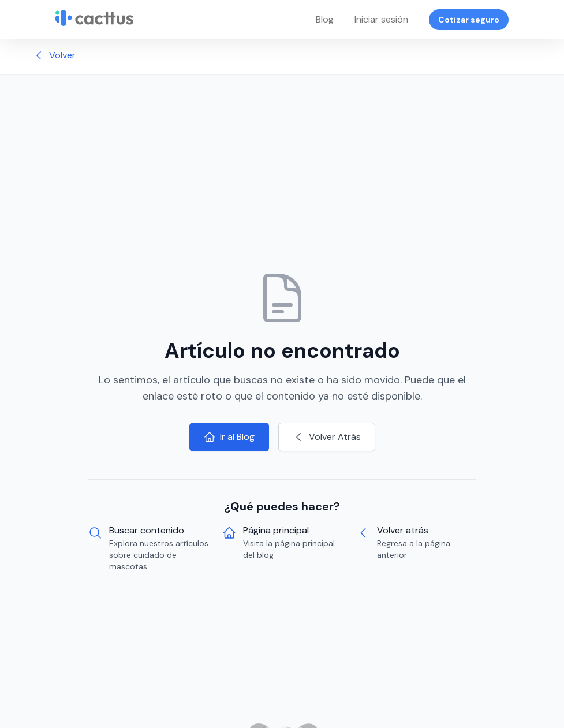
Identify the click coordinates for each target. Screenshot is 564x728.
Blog (325, 19)
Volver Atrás (327, 437)
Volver (54, 55)
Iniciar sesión (381, 19)
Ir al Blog (229, 437)
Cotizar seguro (469, 20)
